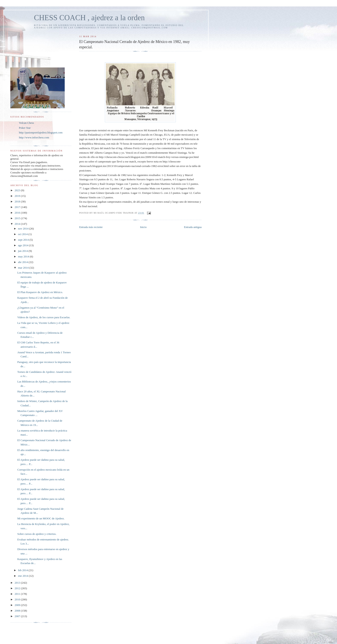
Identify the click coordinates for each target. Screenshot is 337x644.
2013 (18, 583)
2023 (18, 190)
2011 (18, 594)
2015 (18, 218)
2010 (18, 599)
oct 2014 (23, 234)
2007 (18, 616)
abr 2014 (23, 262)
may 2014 (24, 256)
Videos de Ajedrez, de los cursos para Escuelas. (44, 317)
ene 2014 (24, 576)
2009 (18, 605)
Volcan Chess (26, 123)
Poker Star (25, 128)
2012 (18, 588)
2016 (18, 213)
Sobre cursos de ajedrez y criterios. (37, 534)
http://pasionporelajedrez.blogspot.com (41, 132)
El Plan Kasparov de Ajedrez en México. (40, 292)
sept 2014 (24, 240)
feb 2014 (23, 570)
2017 (18, 207)
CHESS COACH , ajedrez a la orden (89, 18)
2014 (18, 224)
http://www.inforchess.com (34, 137)
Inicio (143, 227)
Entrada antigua (193, 227)
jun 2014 (23, 251)
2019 (18, 196)
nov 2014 (24, 229)
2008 (18, 611)
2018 (18, 201)
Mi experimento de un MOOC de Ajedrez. (41, 518)
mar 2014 (24, 268)
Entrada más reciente (91, 227)
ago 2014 (24, 245)
